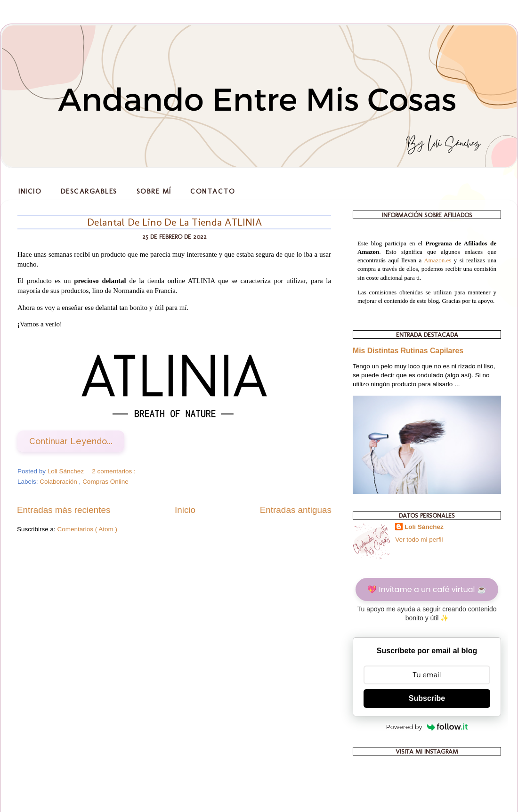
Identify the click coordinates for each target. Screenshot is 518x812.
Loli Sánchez (424, 527)
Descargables (89, 191)
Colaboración (59, 482)
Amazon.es (437, 260)
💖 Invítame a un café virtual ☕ (427, 589)
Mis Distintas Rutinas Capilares (408, 351)
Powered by (427, 727)
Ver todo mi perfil (419, 540)
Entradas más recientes (64, 510)
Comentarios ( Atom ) (88, 529)
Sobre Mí (154, 191)
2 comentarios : (114, 471)
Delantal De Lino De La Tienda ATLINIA (174, 222)
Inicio (30, 191)
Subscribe (427, 698)
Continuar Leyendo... (71, 441)
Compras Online (105, 482)
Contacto (213, 191)
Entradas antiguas (296, 510)
